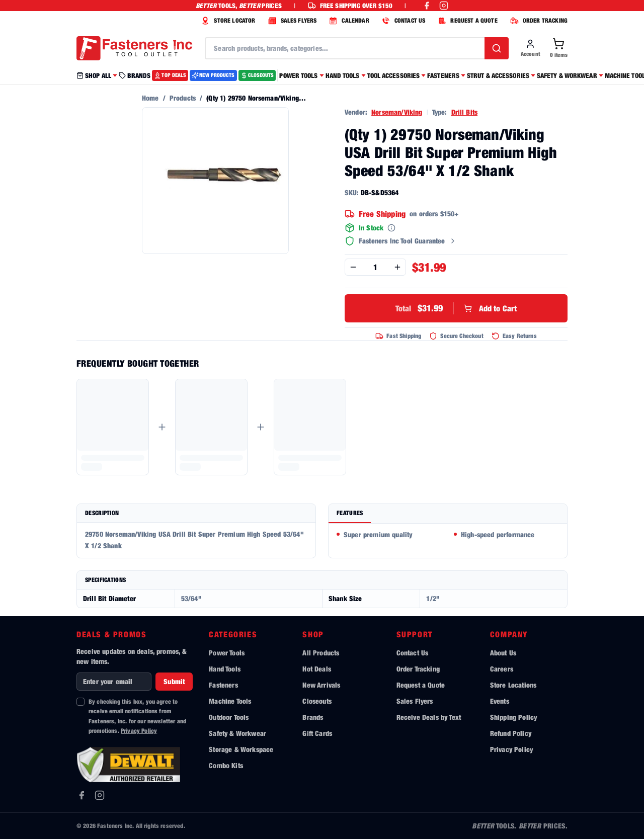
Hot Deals (316, 669)
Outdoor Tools (229, 717)
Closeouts (317, 701)
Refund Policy (511, 733)
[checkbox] (80, 702)
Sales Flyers (415, 701)
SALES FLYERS (291, 21)
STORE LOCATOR (227, 21)
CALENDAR (348, 21)
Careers (502, 669)
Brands (313, 717)
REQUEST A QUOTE (466, 21)
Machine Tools (230, 701)
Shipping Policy (513, 717)
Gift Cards (317, 733)
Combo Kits (226, 765)
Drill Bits (465, 112)
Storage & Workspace (241, 749)
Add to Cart (456, 308)
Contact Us (413, 653)
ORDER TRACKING (538, 21)
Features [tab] (350, 513)
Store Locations (513, 685)
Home (150, 98)
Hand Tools (225, 669)
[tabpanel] (448, 541)
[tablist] (448, 514)
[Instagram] (100, 795)
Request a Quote (421, 685)
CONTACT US (403, 21)
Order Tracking (418, 669)
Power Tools (227, 653)
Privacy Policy (139, 731)
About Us (503, 653)
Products (183, 98)
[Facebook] (82, 795)
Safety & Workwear (237, 733)
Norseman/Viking (397, 112)
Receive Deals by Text (429, 717)
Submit (174, 681)
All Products (321, 653)
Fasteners (223, 685)
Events (500, 701)
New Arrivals (321, 685)
